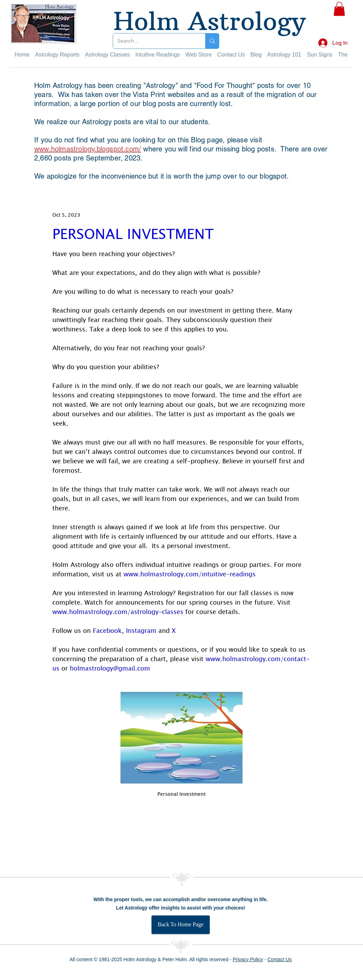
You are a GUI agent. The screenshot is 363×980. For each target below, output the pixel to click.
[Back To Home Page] (181, 925)
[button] (339, 9)
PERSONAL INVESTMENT (133, 233)
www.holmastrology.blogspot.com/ (88, 149)
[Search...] (154, 41)
